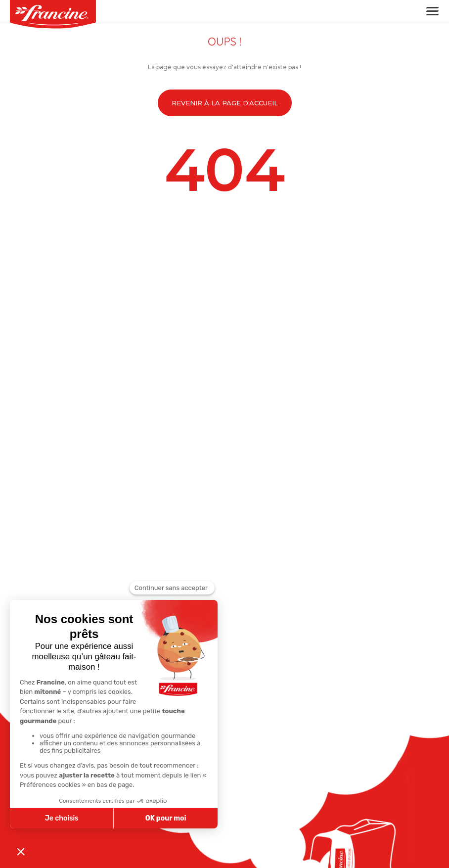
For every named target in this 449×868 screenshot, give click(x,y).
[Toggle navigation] (429, 11)
